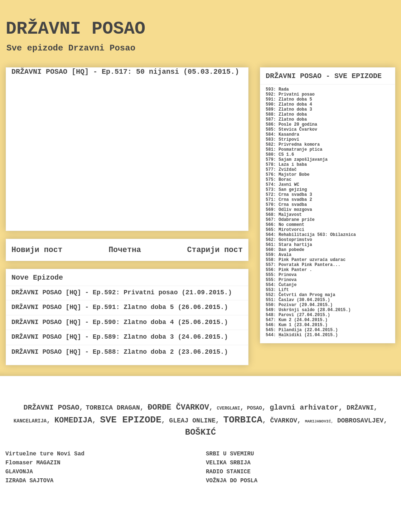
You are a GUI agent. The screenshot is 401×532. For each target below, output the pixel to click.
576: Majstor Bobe (288, 175)
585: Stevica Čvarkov (291, 130)
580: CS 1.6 (280, 155)
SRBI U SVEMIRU (230, 454)
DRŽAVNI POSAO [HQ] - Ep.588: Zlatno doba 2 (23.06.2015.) (120, 352)
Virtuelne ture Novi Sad (45, 454)
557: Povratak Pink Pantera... (303, 265)
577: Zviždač (281, 170)
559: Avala (279, 255)
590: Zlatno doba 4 (289, 105)
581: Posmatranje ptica (294, 150)
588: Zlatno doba (286, 115)
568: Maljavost (284, 215)
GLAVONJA (19, 472)
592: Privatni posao (290, 95)
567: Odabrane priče (290, 220)
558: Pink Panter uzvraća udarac (306, 260)
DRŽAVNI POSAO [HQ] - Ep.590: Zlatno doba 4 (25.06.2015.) (120, 322)
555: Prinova (281, 275)
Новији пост (37, 250)
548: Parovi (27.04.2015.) (298, 315)
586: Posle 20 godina (291, 125)
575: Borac (279, 180)
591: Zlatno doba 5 (289, 100)
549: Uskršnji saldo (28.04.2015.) (308, 310)
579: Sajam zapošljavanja (297, 160)
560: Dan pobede (285, 250)
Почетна (125, 250)
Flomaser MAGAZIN (33, 463)
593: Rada (277, 90)
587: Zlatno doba (286, 120)
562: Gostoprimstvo (289, 240)
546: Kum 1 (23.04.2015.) (297, 325)
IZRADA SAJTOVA (29, 481)
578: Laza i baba (286, 165)
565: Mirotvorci (285, 230)
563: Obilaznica (337, 235)
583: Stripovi (282, 140)
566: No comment (285, 225)
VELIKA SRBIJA (228, 463)
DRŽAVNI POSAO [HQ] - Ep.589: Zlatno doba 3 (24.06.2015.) (120, 337)
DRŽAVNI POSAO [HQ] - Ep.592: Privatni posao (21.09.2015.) (122, 292)
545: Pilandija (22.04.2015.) (302, 330)
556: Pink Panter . (289, 270)
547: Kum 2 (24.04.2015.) (297, 320)
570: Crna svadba (286, 205)
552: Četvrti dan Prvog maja (300, 295)
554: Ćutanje (281, 285)
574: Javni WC (282, 185)
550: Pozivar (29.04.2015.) (299, 305)
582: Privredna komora (293, 145)
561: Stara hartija (289, 245)
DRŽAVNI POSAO (76, 29)
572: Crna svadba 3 (289, 195)
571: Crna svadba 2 (289, 200)
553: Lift (277, 290)
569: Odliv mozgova (289, 210)
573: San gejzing (286, 190)
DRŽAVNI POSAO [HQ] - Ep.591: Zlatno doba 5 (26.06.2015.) (120, 307)
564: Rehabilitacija (290, 235)
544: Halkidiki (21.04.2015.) (302, 335)
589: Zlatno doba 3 (289, 110)
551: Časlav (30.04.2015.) (298, 300)
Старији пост (215, 250)
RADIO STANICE (228, 472)
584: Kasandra (282, 135)
